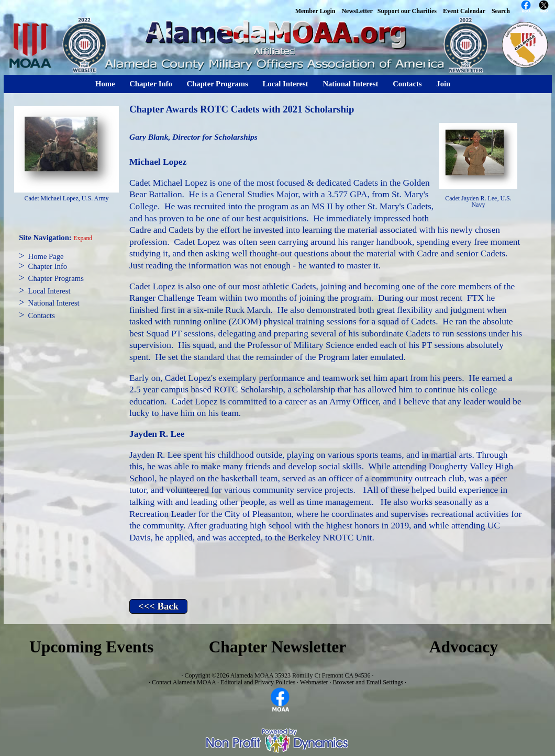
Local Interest (285, 84)
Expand (83, 238)
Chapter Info (151, 84)
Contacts (407, 84)
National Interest (350, 84)
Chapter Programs (218, 84)
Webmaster (314, 682)
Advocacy (464, 647)
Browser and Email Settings (368, 682)
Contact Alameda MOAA (184, 682)
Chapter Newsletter (278, 647)
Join (443, 84)
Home (105, 84)
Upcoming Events (91, 647)
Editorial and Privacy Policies (258, 682)
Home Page (46, 256)
